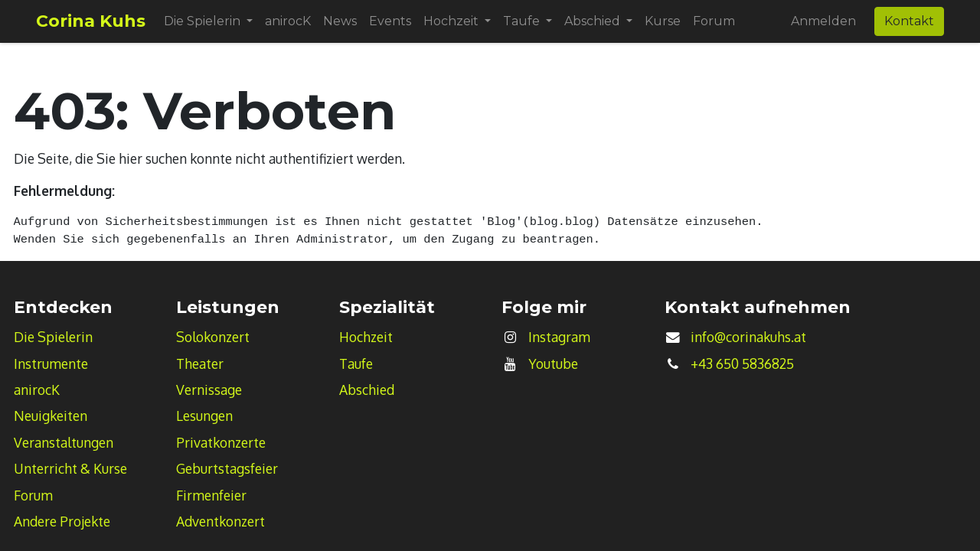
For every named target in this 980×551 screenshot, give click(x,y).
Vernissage (209, 390)
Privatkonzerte (221, 442)
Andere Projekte (62, 521)
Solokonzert (213, 337)
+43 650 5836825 (742, 364)
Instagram (559, 337)
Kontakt (909, 21)
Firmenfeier (211, 495)
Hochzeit (366, 337)
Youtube (553, 364)
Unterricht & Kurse (70, 468)
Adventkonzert (220, 521)
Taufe (356, 364)
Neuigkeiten (51, 416)
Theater (200, 364)
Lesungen (204, 416)
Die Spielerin (53, 337)
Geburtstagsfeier (227, 468)
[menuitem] (288, 21)
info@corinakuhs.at (748, 337)
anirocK (37, 390)
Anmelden (823, 21)
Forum (33, 495)
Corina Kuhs (91, 21)
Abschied (367, 390)
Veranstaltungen (64, 442)
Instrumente (51, 364)
